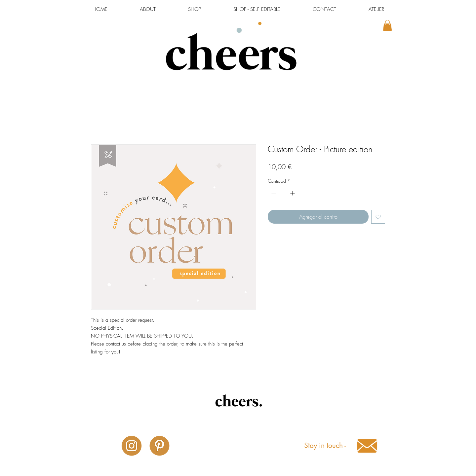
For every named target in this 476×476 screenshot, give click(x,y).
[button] (387, 25)
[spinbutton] (283, 193)
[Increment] (293, 193)
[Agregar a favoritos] (378, 217)
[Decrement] (273, 193)
